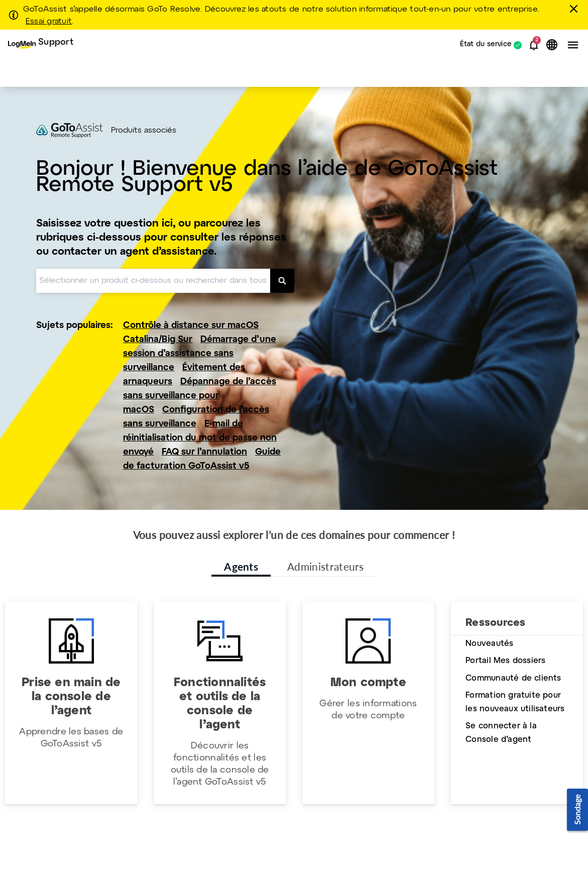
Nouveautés (489, 644)
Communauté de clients (513, 678)
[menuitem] (41, 45)
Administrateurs (326, 566)
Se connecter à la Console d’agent (501, 733)
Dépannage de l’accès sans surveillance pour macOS (200, 396)
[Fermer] (575, 9)
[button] (534, 45)
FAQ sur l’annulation (204, 452)
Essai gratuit (49, 22)
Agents (241, 566)
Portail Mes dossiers (505, 661)
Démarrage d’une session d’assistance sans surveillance (200, 354)
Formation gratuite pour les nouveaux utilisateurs (515, 702)
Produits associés (144, 131)
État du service (486, 45)
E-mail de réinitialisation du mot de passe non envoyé (200, 438)
